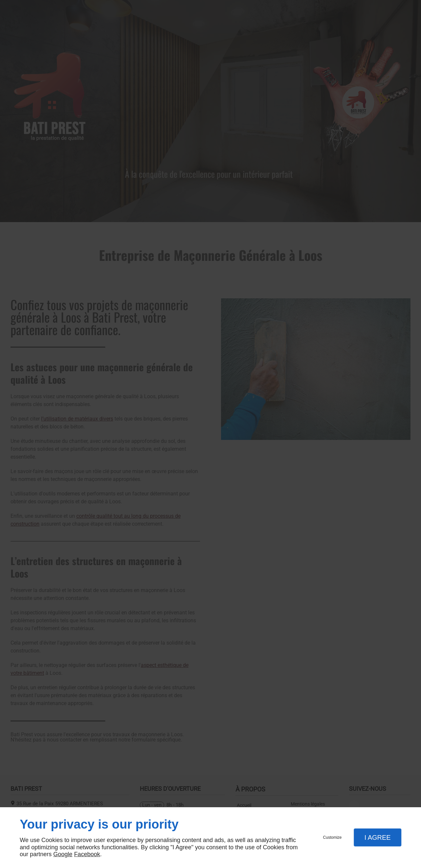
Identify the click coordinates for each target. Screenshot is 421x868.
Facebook (87, 854)
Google (63, 854)
